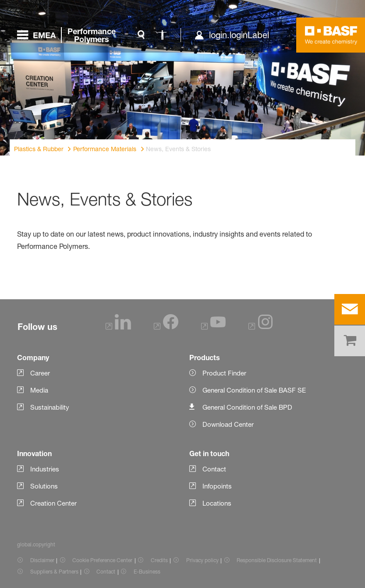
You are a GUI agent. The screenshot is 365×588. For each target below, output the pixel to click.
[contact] (350, 309)
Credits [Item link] (159, 560)
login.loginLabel (239, 35)
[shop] (350, 341)
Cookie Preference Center (102, 560)
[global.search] (141, 35)
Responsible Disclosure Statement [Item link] (277, 560)
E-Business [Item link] (147, 572)
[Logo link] (331, 35)
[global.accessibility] (162, 35)
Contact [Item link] (106, 572)
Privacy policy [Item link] (202, 560)
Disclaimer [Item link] (42, 560)
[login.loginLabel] (232, 35)
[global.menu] (70, 35)
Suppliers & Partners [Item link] (54, 572)
